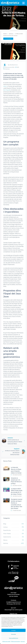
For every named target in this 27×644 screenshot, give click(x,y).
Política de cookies (6, 641)
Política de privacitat (15, 641)
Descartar (13, 634)
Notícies (11, 34)
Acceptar (13, 630)
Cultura (5, 527)
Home (5, 34)
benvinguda (7, 90)
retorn (5, 86)
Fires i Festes (7, 534)
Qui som (13, 608)
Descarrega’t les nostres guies (13, 610)
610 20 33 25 (17, 604)
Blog (5, 524)
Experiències (7, 530)
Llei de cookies (13, 596)
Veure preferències (14, 638)
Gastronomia (7, 537)
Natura (5, 540)
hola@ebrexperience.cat (13, 602)
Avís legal (23, 641)
